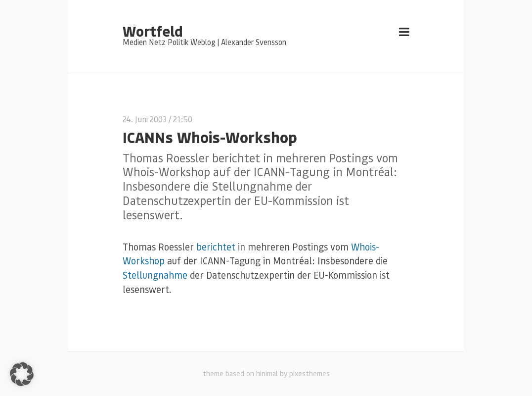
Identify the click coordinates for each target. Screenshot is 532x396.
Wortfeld (153, 31)
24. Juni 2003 (145, 119)
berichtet (216, 247)
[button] (22, 374)
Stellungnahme (156, 275)
